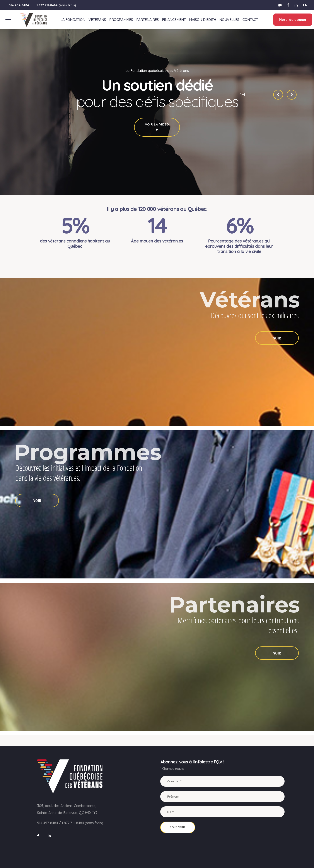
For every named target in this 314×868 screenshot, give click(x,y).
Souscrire (178, 827)
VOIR (277, 338)
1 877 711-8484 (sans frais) (56, 5)
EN (305, 5)
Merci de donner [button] (293, 20)
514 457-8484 (19, 5)
